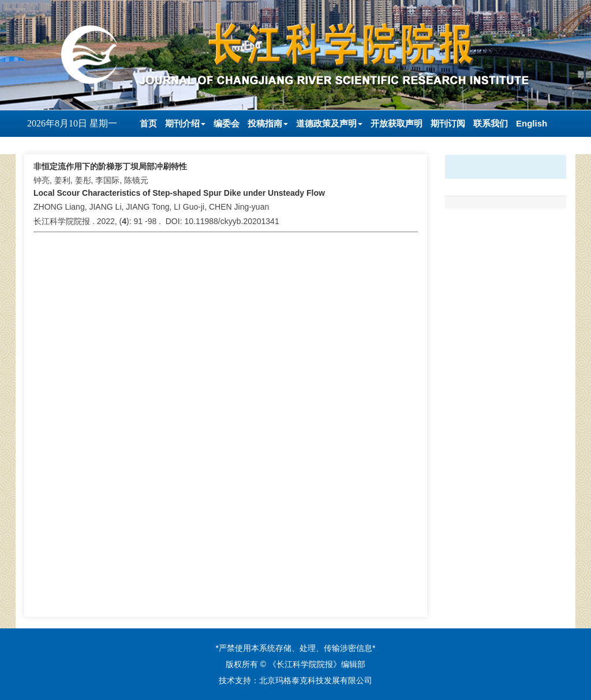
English (532, 123)
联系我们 (491, 123)
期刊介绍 (185, 123)
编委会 (227, 123)
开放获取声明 (397, 123)
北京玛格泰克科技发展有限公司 (316, 680)
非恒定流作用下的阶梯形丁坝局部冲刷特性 (110, 166)
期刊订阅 (448, 123)
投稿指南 (268, 123)
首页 (148, 123)
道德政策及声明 (329, 123)
